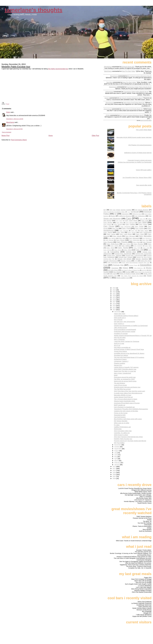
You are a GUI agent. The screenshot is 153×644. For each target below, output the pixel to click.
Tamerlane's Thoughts (33, 10)
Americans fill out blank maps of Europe (127, 403)
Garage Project (133, 265)
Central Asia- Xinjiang (126, 257)
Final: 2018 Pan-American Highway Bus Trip (136, 263)
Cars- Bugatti (118, 224)
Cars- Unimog (108, 250)
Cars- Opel (145, 240)
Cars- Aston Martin (131, 221)
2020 (114, 296)
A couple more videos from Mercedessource (128, 393)
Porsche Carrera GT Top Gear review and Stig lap (130, 441)
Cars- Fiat (115, 228)
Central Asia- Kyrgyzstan (143, 254)
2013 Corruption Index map (123, 431)
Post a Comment (7, 132)
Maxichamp (10, 122)
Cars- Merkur (112, 238)
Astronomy (125, 214)
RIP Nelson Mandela (121, 421)
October (117, 447)
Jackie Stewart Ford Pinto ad (123, 397)
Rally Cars (113, 274)
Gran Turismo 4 (119, 324)
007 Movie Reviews (142, 210)
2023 (114, 290)
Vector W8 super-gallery (144, 170)
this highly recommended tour (58, 69)
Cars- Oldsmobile (134, 240)
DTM (136, 261)
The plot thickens (119, 383)
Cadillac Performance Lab (122, 427)
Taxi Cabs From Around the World (132, 276)
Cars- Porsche (122, 242)
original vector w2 (128, 67)
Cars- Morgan (109, 240)
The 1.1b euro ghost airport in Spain (126, 399)
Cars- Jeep (120, 232)
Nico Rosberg (118, 272)
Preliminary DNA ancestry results (125, 332)
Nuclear (128, 272)
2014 (114, 308)
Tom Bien (109, 82)
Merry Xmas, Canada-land (122, 373)
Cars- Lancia (111, 234)
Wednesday (118, 429)
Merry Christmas (119, 339)
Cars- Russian (138, 244)
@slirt (108, 115)
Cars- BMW (142, 222)
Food (105, 265)
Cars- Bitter (120, 223)
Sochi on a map (119, 343)
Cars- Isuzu (144, 231)
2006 (114, 478)
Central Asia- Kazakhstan (123, 254)
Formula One (118, 265)
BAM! (116, 375)
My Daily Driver (113, 270)
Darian (107, 98)
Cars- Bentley (108, 223)
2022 (114, 292)
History (125, 268)
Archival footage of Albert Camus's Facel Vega (129, 349)
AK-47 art (117, 345)
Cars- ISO (134, 231)
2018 (114, 300)
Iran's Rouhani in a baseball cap (124, 407)
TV (110, 278)
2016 (114, 304)
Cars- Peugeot (108, 242)
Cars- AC (142, 219)
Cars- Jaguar (108, 232)
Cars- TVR (137, 248)
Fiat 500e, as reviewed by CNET (124, 379)
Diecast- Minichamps (110, 261)
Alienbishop (108, 67)
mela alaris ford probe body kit (134, 103)
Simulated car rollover (121, 355)
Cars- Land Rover (126, 234)
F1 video (117, 425)
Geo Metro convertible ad (122, 347)
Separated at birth (120, 415)
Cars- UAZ (146, 248)
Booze (113, 216)
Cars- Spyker (115, 246)
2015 (114, 306)
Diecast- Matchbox (142, 259)
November (118, 445)
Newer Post (5, 136)
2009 (114, 473)
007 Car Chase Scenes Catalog (120, 210)
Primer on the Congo (121, 413)
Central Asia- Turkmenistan (134, 255)
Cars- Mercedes (145, 236)
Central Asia (131, 252)
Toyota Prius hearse (120, 351)
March (117, 461)
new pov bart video (129, 71)
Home (51, 136)
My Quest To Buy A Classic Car (130, 270)
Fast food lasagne (120, 417)
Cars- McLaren (130, 236)
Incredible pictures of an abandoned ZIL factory (129, 353)
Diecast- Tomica (126, 261)
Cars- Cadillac (130, 224)
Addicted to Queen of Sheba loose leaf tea (138, 153)
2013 (114, 310)
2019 (114, 298)
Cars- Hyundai (124, 231)
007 (105, 210)
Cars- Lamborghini (145, 232)
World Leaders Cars (123, 278)
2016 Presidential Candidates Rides (114, 212)
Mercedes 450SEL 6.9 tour (123, 395)
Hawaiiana (115, 268)
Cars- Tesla (110, 248)
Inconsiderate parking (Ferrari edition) (126, 316)
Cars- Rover (126, 244)
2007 (114, 476)
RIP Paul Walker (119, 443)
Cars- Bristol (107, 224)
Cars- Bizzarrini (130, 223)
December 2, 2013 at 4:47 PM (14, 129)
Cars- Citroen (109, 226)
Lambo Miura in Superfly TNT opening (126, 367)
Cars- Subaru (126, 246)
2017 (114, 302)
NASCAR (144, 270)
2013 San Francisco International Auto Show (128, 437)
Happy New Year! (120, 314)
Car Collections (140, 216)
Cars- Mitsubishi (134, 238)
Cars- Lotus (140, 234)
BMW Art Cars (137, 214)
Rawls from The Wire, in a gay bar (125, 371)
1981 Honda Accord (120, 328)
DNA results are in (120, 318)
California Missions (125, 216)
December (118, 312)
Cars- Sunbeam (138, 246)
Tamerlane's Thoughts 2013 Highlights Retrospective (131, 409)
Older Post (95, 136)
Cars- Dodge (139, 226)
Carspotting (115, 252)
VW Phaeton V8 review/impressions (140, 145)
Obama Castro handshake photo (125, 401)
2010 (114, 471)
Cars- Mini (122, 238)
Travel (8, 104)
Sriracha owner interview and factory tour (127, 387)
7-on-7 (129, 212)
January (117, 465)
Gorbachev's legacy (120, 359)
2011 (114, 469)
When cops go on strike (122, 423)
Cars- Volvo (128, 250)
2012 (114, 467)
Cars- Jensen (132, 232)
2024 (114, 288)
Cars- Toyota (123, 248)
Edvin (8, 112)
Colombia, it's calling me (122, 433)
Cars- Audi (145, 221)
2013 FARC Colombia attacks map (125, 369)
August (117, 451)
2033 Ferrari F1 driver (121, 435)
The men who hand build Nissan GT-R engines (129, 357)
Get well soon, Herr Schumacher (124, 322)
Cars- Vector (118, 250)
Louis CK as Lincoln (120, 385)
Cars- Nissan (120, 240)
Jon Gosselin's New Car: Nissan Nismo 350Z (137, 177)
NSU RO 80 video (120, 338)
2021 (114, 294)
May (116, 457)
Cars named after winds (144, 185)
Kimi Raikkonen (138, 268)
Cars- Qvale (136, 242)
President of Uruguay (121, 334)
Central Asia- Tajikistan (114, 255)
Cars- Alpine (119, 221)
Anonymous (109, 92)
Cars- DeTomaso (126, 227)
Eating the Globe (146, 261)
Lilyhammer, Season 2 (121, 361)
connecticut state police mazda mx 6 (139, 87)
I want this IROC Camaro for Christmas (127, 341)
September (118, 449)
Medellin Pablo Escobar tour (16, 67)
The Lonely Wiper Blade (144, 130)
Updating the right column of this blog (126, 411)
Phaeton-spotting (119, 363)
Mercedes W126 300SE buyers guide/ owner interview (134, 137)
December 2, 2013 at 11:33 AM (15, 119)
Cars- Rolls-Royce (113, 244)
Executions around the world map (125, 377)
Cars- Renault (147, 242)
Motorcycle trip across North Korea (125, 381)
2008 (114, 475)
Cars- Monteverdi (147, 238)
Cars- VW (139, 250)
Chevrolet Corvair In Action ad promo (140, 160)
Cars (129, 218)
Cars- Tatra (148, 246)
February (117, 463)
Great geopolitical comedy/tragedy (125, 329)
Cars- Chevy (143, 224)
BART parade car (120, 405)
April (116, 459)
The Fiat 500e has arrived (122, 389)
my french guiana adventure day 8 (139, 76)
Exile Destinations (113, 263)
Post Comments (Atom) (19, 140)
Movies (149, 268)
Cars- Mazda (117, 236)
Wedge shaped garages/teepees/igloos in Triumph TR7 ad (133, 336)
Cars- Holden (140, 228)
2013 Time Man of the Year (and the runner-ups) (129, 391)
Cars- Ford (126, 228)
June (116, 455)
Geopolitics (146, 265)
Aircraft (136, 212)
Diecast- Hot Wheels (124, 259)
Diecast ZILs (118, 365)
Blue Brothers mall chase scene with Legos (128, 419)
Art (115, 214)
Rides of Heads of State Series (130, 274)
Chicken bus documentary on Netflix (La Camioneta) (135, 162)
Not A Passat (118, 320)
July (116, 453)
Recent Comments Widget (146, 121)
